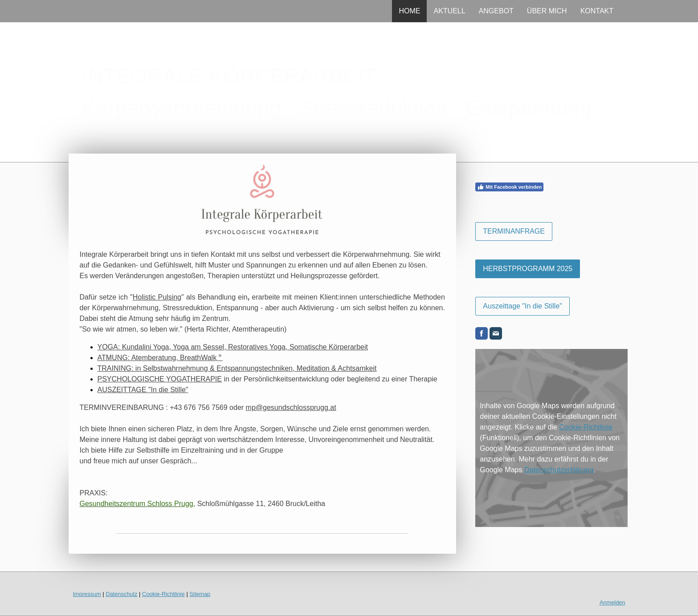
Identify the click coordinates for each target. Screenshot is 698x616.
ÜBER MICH (547, 11)
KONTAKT (597, 11)
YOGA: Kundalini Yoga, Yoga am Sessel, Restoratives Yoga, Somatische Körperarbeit (233, 347)
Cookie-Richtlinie (586, 427)
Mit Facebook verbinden (509, 187)
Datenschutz (121, 594)
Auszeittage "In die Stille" (522, 306)
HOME (409, 11)
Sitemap (200, 594)
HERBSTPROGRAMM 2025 (528, 269)
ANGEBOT (496, 11)
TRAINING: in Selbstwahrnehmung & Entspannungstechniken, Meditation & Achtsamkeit (237, 368)
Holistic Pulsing (157, 297)
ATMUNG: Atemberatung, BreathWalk (160, 358)
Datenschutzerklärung (559, 470)
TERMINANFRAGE (514, 231)
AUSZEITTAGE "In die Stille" (143, 390)
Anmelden (612, 602)
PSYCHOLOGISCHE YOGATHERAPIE (160, 379)
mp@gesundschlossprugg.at (291, 407)
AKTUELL (449, 11)
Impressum (87, 594)
